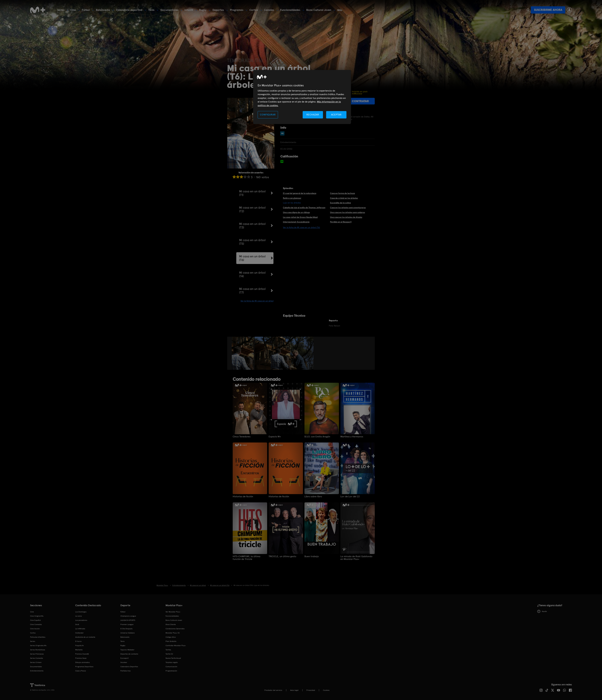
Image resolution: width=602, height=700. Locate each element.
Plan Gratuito (171, 641)
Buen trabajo (312, 556)
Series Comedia (36, 658)
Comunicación (171, 667)
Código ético (171, 637)
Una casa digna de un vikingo (296, 212)
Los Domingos (81, 612)
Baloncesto (103, 10)
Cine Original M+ (37, 616)
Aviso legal (294, 690)
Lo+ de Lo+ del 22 (350, 497)
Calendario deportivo (129, 10)
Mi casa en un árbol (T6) (252, 258)
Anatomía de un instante (85, 637)
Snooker (124, 662)
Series (61, 10)
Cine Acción (35, 629)
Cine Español (35, 620)
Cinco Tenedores (242, 437)
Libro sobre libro (313, 497)
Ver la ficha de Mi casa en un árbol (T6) (301, 227)
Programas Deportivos (84, 667)
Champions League (128, 616)
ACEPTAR (336, 115)
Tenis (151, 10)
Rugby (203, 10)
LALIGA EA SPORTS (128, 620)
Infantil (189, 10)
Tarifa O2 (169, 654)
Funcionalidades (290, 10)
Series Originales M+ (38, 646)
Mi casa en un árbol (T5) (252, 242)
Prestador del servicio (273, 690)
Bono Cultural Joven (319, 10)
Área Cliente (171, 624)
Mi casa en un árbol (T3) (252, 226)
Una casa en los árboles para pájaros (348, 212)
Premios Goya (81, 658)
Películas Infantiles (38, 637)
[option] (243, 353)
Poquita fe (79, 646)
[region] (302, 97)
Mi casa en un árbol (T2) (252, 209)
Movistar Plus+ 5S (173, 633)
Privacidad (311, 690)
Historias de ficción (243, 497)
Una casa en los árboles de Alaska (346, 217)
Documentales (169, 10)
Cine (73, 10)
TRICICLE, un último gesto (282, 556)
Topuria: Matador (127, 650)
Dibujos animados (82, 662)
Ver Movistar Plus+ (173, 612)
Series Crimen (36, 662)
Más (340, 10)
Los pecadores (81, 620)
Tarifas (168, 650)
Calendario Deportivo (129, 667)
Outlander (79, 633)
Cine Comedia (36, 624)
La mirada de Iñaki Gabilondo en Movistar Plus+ (356, 558)
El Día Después (126, 629)
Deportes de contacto (129, 654)
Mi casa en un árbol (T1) (252, 193)
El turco (78, 641)
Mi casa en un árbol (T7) (252, 291)
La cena (78, 616)
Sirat (77, 624)
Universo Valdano (128, 633)
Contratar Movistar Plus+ (176, 646)
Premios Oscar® (82, 654)
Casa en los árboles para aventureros (348, 208)
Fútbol (86, 10)
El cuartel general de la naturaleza (300, 193)
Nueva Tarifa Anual (173, 658)
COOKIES (326, 690)
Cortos (254, 10)
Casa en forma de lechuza (342, 193)
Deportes (218, 10)
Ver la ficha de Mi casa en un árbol (257, 301)
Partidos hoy (125, 671)
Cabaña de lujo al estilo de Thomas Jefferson (304, 208)
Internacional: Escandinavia (296, 222)
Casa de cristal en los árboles (344, 198)
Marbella (79, 650)
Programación (171, 671)
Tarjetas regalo (172, 662)
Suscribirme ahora (548, 10)
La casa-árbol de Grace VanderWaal (300, 217)
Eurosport (124, 658)
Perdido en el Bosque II (341, 222)
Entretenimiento (37, 671)
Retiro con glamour (292, 198)
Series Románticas (38, 650)
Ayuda (542, 611)
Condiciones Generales (175, 629)
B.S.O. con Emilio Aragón (317, 437)
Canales (269, 10)
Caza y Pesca (81, 671)
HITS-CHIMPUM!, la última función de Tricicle (247, 558)
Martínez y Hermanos (352, 437)
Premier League (127, 624)
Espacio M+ (275, 437)
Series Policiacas (37, 654)
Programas (237, 10)
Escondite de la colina (340, 203)
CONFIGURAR (268, 115)
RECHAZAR (313, 115)
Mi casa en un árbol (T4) (252, 274)
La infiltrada (80, 629)
